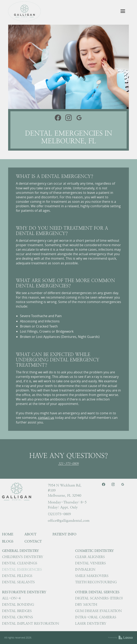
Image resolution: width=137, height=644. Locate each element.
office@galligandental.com (69, 520)
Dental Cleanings (20, 563)
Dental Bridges (17, 611)
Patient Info (64, 534)
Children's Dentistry (23, 557)
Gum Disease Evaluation (98, 611)
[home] (24, 11)
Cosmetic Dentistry (94, 551)
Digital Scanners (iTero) (99, 598)
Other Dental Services (97, 592)
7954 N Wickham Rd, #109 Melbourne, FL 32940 (65, 490)
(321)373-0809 (59, 514)
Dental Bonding (18, 604)
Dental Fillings (17, 576)
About (30, 534)
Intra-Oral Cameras (96, 617)
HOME (8, 534)
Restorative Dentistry (24, 592)
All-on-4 (11, 598)
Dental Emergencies (22, 569)
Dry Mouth (86, 604)
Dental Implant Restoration (31, 623)
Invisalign (85, 569)
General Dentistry (20, 551)
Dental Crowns (18, 617)
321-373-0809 (68, 464)
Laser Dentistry (91, 623)
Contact (33, 541)
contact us (46, 418)
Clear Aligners (90, 557)
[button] (123, 11)
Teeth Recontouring (96, 582)
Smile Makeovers (92, 576)
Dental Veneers (90, 563)
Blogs (8, 541)
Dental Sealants (18, 582)
